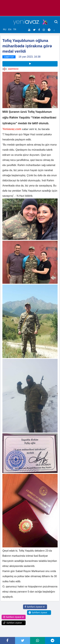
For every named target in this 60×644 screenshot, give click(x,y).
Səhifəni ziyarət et (35, 607)
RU (5, 29)
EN (10, 29)
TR (15, 29)
